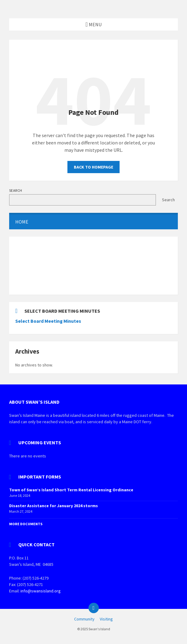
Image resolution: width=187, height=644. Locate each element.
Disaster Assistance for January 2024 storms (54, 506)
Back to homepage (93, 167)
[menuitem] (93, 222)
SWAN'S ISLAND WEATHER (93, 266)
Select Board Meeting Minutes (48, 321)
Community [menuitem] (84, 619)
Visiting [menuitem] (106, 619)
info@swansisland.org (41, 591)
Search (16, 190)
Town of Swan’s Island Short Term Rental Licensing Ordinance (71, 490)
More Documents (26, 524)
